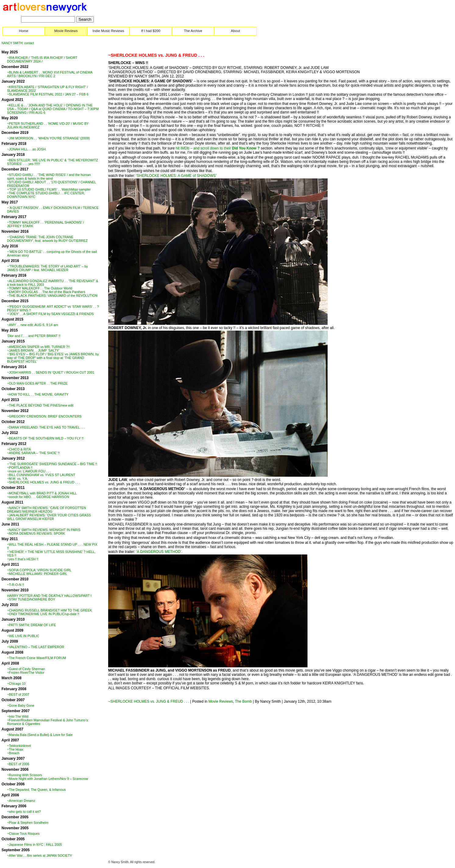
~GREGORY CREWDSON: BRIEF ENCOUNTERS (44, 416)
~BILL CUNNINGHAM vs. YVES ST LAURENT (41, 475)
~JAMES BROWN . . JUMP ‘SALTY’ (33, 350)
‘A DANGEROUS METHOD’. (159, 552)
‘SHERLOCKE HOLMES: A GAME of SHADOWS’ (176, 176)
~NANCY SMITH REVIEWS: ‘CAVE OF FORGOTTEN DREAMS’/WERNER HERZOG (46, 510)
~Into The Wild (18, 716)
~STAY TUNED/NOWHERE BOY (31, 599)
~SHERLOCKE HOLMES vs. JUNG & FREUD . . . (43, 482)
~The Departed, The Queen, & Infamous (36, 790)
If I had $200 (151, 31)
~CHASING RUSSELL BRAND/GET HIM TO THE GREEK (50, 610)
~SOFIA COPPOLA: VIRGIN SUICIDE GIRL (39, 570)
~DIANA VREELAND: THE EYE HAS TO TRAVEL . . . (46, 427)
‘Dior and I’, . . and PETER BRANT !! (34, 336)
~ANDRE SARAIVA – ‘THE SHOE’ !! (33, 453)
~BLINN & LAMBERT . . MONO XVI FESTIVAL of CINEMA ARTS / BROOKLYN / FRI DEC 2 (50, 74)
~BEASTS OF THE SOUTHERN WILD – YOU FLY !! (45, 438)
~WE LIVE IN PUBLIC (23, 636)
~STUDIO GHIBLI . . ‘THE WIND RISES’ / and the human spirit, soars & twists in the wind (49, 177)
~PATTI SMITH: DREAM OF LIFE (32, 625)
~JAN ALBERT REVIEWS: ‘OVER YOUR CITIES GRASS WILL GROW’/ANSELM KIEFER (49, 517)
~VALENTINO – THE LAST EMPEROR (36, 647)
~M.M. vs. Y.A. (18, 479)
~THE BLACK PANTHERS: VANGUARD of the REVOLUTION (52, 296)
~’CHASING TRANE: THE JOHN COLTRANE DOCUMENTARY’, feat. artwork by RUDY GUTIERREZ (47, 239)
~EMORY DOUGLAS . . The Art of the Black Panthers (46, 292)
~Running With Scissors (25, 775)
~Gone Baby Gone (21, 705)
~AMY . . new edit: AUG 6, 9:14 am (33, 325)
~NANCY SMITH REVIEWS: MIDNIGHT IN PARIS (44, 530)
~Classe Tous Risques (23, 834)
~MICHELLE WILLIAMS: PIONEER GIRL (37, 574)
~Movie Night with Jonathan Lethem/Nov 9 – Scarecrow (48, 779)
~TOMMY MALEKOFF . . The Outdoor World (40, 288)
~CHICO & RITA (19, 449)
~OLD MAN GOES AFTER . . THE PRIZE (37, 383)
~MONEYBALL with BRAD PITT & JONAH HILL (42, 493)
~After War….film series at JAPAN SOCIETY (39, 855)
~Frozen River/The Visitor (26, 673)
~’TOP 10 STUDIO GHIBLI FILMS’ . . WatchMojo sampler (49, 189)
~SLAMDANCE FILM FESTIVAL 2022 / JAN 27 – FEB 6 (48, 94)
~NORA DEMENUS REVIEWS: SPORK (36, 533)
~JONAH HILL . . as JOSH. (27, 149)
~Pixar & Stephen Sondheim (28, 823)
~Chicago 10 (16, 683)
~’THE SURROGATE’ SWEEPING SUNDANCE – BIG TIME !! (52, 464)
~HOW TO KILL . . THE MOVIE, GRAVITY (38, 394)
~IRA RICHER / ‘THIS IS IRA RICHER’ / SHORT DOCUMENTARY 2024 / (42, 59)
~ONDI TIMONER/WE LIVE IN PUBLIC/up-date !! (43, 614)
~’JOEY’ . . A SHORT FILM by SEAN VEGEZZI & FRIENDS (50, 314)
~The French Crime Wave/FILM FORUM (37, 658)
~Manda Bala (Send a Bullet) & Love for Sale (40, 735)
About (236, 31)
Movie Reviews (66, 31)
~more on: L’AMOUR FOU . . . (29, 471)
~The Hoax (15, 749)
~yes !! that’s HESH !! (23, 559)
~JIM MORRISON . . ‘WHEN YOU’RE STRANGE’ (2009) (48, 138)
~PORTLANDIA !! (20, 468)
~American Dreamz (21, 801)
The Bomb (243, 701)
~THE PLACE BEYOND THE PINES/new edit (40, 405)
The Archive (193, 31)
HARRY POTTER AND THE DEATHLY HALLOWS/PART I (49, 596)
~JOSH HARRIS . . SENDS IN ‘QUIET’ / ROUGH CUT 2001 (51, 372)
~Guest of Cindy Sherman (26, 669)
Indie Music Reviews (108, 31)
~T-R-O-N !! (16, 585)
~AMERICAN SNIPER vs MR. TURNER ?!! (38, 347)
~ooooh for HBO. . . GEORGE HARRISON (38, 497)
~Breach (13, 753)
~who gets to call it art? (24, 812)
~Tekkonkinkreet (19, 746)
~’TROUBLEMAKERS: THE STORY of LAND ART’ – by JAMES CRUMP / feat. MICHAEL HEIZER (47, 268)
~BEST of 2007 (18, 694)
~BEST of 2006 (18, 764)
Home (23, 31)
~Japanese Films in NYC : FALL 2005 (34, 845)
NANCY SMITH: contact (18, 43)
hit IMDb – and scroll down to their (218, 148)
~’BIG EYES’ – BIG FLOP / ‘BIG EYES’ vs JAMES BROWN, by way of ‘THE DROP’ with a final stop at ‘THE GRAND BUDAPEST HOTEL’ (53, 358)
